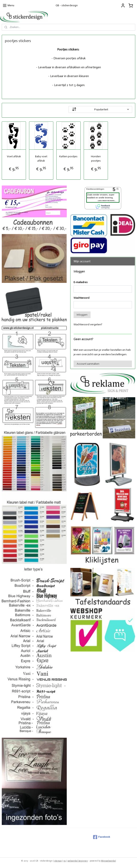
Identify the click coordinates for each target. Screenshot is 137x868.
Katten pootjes (68, 156)
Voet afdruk (14, 156)
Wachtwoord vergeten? (88, 324)
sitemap (58, 861)
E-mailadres (81, 282)
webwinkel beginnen (78, 861)
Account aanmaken (88, 364)
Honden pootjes (96, 159)
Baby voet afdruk (41, 159)
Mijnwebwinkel (109, 861)
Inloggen (82, 315)
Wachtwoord (81, 298)
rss (65, 861)
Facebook (102, 837)
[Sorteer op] (100, 109)
